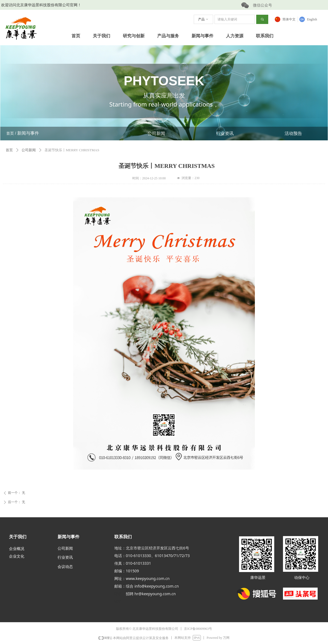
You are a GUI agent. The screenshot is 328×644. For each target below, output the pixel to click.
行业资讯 (225, 133)
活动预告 (293, 133)
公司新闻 (156, 133)
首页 (9, 150)
